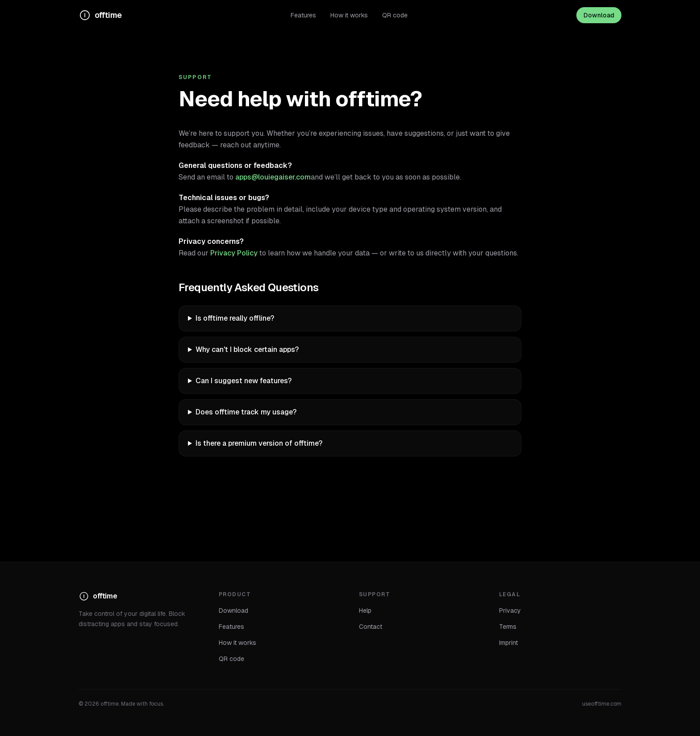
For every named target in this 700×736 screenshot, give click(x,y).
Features (303, 15)
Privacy (510, 611)
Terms (508, 627)
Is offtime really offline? (235, 318)
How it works (349, 15)
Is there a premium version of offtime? (259, 443)
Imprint (508, 643)
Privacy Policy (234, 253)
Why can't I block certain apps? (247, 349)
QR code (395, 15)
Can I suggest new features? (244, 381)
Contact (371, 627)
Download (599, 15)
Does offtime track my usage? (246, 412)
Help (365, 611)
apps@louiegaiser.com (273, 177)
